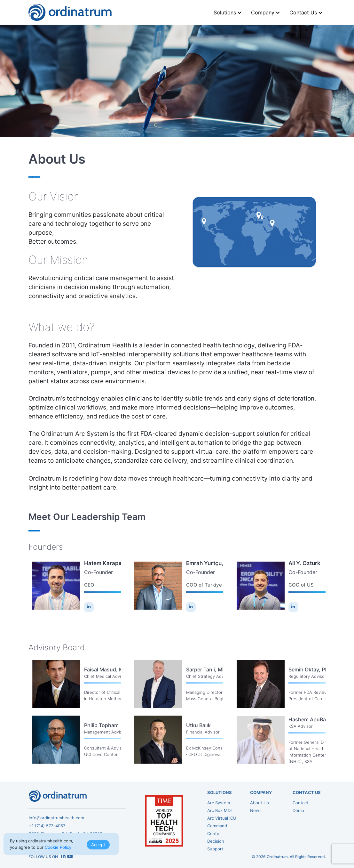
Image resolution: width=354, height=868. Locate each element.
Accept (98, 845)
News (256, 810)
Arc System (219, 803)
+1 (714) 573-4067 (47, 826)
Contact (300, 803)
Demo (298, 810)
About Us (260, 803)
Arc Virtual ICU (222, 818)
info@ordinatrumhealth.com (56, 818)
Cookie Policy (58, 847)
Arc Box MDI (219, 810)
